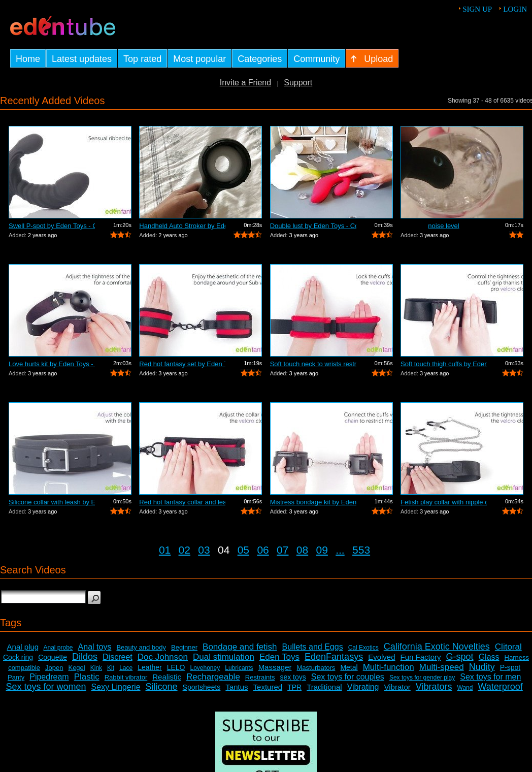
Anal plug (23, 647)
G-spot (460, 657)
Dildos (85, 657)
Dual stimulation (224, 657)
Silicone (162, 687)
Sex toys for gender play (422, 678)
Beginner (184, 647)
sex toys (293, 677)
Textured (268, 687)
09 (322, 550)
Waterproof (500, 687)
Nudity (482, 667)
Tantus (237, 687)
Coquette (53, 657)
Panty (16, 677)
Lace (126, 668)
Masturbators (316, 668)
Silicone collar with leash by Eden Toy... (52, 502)
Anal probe (58, 648)
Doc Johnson (163, 657)
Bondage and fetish (240, 647)
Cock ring (18, 657)
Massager (275, 667)
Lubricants (239, 668)
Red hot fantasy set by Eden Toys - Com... (182, 364)
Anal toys (95, 647)
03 (204, 550)
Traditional (324, 687)
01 (165, 550)
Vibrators (434, 687)
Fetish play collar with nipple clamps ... (444, 502)
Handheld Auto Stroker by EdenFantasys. (182, 226)
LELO (176, 667)
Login (515, 9)
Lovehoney (205, 668)
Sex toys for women (46, 687)
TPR (294, 687)
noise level (443, 226)
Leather (149, 667)
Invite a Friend (245, 83)
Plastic (87, 677)
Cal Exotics (363, 648)
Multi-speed (442, 667)
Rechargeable (213, 677)
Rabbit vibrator (126, 677)
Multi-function (389, 667)
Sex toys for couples (348, 677)
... (340, 550)
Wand (465, 688)
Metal (349, 667)
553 (361, 550)
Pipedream (49, 677)
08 (302, 550)
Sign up (477, 9)
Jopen (54, 668)
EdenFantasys (334, 657)
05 (243, 550)
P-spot (510, 667)
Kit (111, 668)
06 (263, 550)
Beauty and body (141, 647)
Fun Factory (421, 657)
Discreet (118, 657)
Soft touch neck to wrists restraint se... (313, 364)
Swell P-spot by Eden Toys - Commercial (52, 226)
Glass (489, 657)
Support (298, 83)
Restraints (260, 677)
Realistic (167, 677)
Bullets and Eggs (313, 647)
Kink (96, 668)
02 (185, 550)
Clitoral (508, 647)
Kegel (76, 668)
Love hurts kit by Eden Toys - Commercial (52, 364)
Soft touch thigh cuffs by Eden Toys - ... (444, 364)
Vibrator (397, 687)
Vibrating (363, 687)
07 (282, 550)
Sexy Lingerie (116, 687)
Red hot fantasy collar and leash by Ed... (182, 502)
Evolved (381, 657)
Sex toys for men (490, 677)
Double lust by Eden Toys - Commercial (313, 226)
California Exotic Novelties (437, 647)
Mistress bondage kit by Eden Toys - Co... (313, 502)
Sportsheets (202, 687)
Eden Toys (279, 657)
